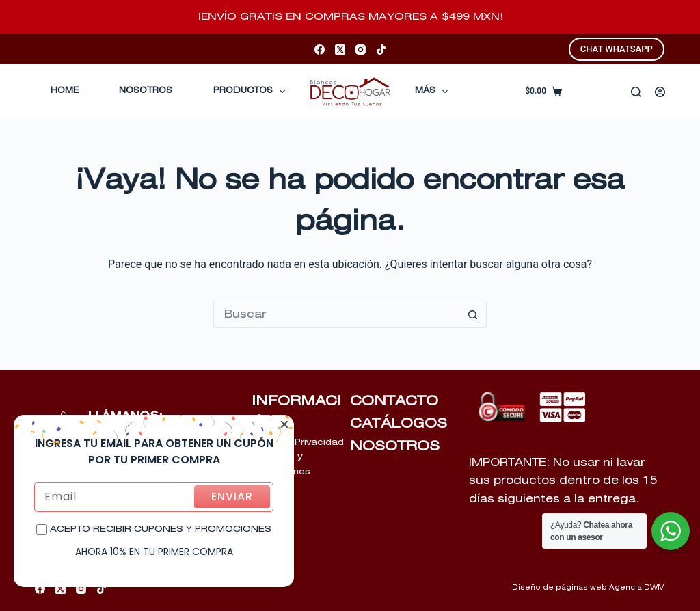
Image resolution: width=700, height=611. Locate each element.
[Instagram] (361, 50)
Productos (252, 92)
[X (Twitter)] (340, 50)
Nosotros (146, 91)
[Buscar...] (336, 314)
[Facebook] (320, 50)
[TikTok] (381, 50)
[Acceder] (660, 92)
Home (65, 91)
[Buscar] (636, 92)
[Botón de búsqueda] (473, 314)
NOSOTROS (395, 446)
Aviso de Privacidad (298, 443)
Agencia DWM (637, 588)
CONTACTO (394, 401)
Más (434, 92)
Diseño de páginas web (560, 588)
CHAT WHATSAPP (617, 49)
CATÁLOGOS (399, 424)
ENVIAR (232, 497)
